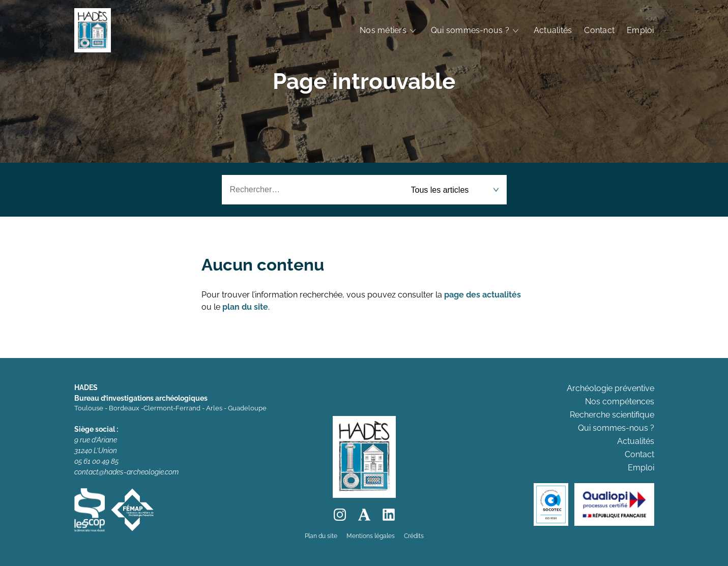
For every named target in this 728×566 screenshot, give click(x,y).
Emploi (640, 30)
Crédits (414, 536)
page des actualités (483, 295)
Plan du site (321, 536)
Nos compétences (620, 401)
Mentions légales (371, 536)
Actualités (553, 30)
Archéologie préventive (610, 388)
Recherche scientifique (612, 415)
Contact (599, 30)
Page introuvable (364, 81)
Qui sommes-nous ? (470, 30)
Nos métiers (383, 30)
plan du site (245, 307)
